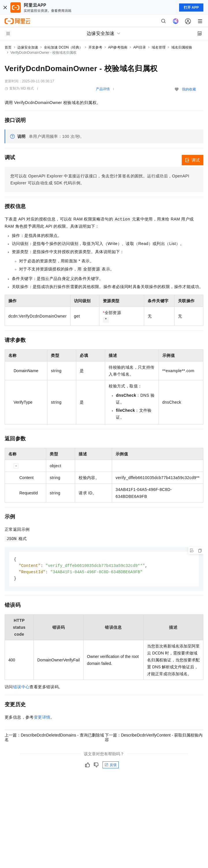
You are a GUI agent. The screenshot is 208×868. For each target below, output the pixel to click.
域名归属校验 (182, 47)
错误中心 (21, 688)
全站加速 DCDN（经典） (63, 47)
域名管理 (159, 47)
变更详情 (42, 718)
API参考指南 (118, 47)
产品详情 (103, 89)
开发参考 (95, 47)
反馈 (111, 766)
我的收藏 (189, 89)
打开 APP (191, 8)
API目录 (139, 47)
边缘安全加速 (28, 47)
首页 (8, 47)
